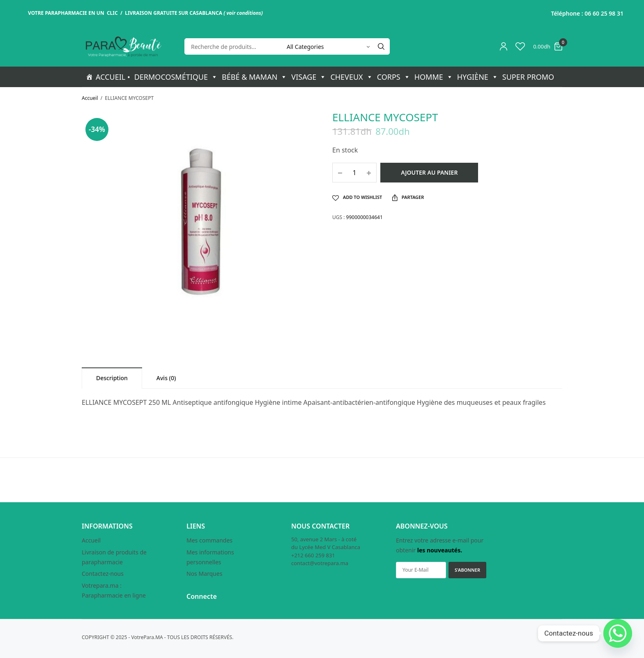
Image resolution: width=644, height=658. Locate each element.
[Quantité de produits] (354, 173)
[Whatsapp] (618, 633)
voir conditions (244, 13)
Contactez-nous (103, 574)
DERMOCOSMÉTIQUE (176, 77)
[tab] (112, 378)
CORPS (394, 77)
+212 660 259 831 (313, 555)
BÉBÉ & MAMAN (254, 77)
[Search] (381, 46)
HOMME (434, 77)
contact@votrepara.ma (320, 563)
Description (112, 378)
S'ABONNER (467, 570)
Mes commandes (209, 540)
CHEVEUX (351, 77)
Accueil (90, 98)
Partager (408, 197)
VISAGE (309, 77)
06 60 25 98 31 (604, 13)
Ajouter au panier (429, 172)
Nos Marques (204, 574)
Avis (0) (166, 378)
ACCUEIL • (113, 77)
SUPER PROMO (528, 77)
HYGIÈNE (478, 77)
